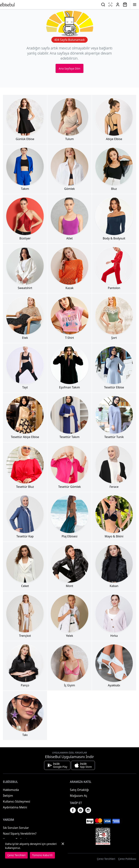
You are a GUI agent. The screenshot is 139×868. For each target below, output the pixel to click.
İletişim (8, 796)
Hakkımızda (11, 790)
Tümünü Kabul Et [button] (42, 855)
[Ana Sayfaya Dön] (7, 5)
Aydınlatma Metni (15, 807)
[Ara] (103, 5)
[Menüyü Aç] (135, 5)
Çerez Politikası (127, 859)
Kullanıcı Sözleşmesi (16, 801)
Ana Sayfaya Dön (69, 68)
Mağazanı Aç (79, 796)
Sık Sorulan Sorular (16, 828)
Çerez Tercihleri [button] (106, 859)
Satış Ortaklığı (79, 790)
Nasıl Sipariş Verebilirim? (20, 834)
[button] (63, 850)
